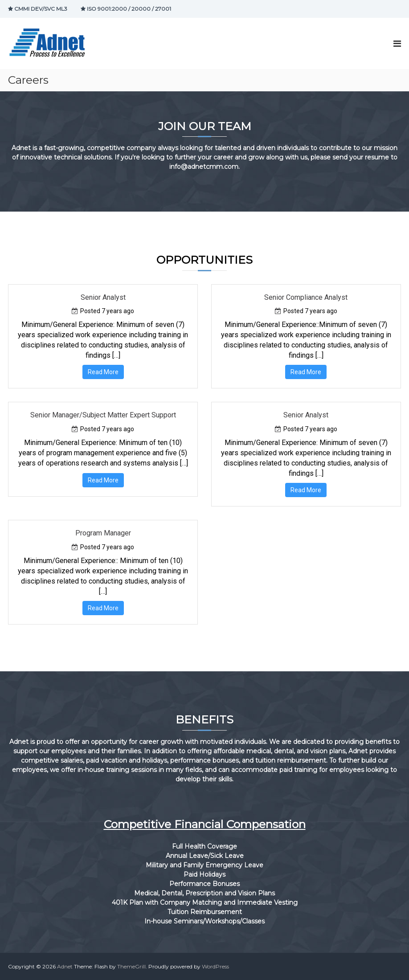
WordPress (215, 966)
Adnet (65, 966)
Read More (103, 372)
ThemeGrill (131, 966)
